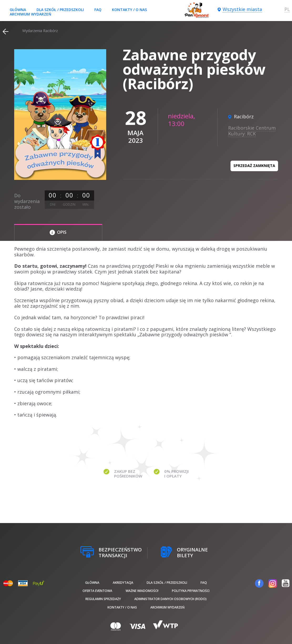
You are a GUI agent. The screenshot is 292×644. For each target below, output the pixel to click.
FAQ (98, 10)
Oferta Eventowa (97, 591)
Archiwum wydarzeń (30, 14)
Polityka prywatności (191, 591)
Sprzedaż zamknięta (254, 166)
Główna (18, 10)
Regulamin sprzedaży (103, 599)
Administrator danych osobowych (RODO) (170, 599)
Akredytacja (123, 583)
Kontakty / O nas (129, 10)
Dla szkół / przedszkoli (60, 10)
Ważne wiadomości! (142, 591)
